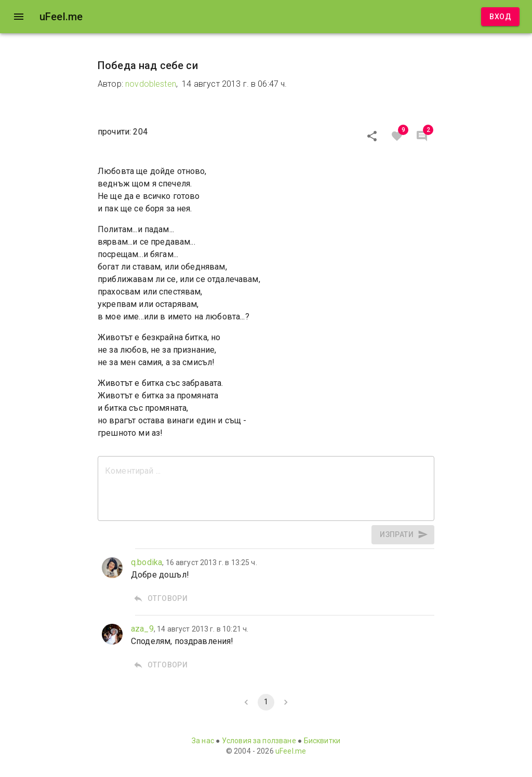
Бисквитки (322, 741)
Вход (500, 17)
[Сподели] (372, 136)
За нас (203, 741)
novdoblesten (151, 84)
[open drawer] (19, 17)
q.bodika (147, 562)
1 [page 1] (266, 702)
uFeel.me (291, 751)
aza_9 (142, 629)
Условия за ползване (259, 741)
